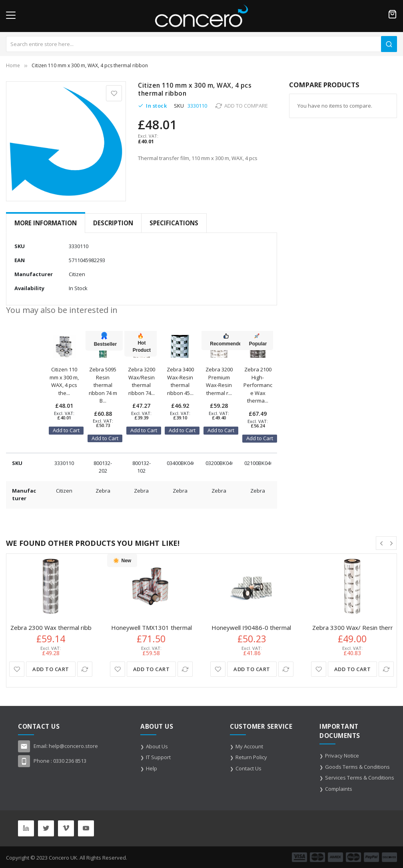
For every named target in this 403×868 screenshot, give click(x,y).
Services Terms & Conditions (360, 778)
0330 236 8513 (70, 761)
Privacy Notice (342, 756)
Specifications (174, 223)
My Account (249, 746)
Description (113, 223)
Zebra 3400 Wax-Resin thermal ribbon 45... (180, 381)
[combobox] (201, 44)
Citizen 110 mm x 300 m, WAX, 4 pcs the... (64, 381)
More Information (46, 223)
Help (152, 768)
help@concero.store (73, 746)
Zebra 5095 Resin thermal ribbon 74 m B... (103, 385)
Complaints (339, 789)
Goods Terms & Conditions (357, 767)
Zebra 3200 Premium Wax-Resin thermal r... (219, 381)
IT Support (158, 757)
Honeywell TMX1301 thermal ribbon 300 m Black (179, 628)
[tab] (46, 223)
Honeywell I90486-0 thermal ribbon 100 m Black (278, 628)
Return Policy (251, 757)
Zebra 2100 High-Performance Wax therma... (258, 385)
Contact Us (248, 768)
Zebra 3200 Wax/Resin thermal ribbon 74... (142, 381)
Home (13, 65)
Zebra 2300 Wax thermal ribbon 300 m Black (72, 628)
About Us (157, 746)
